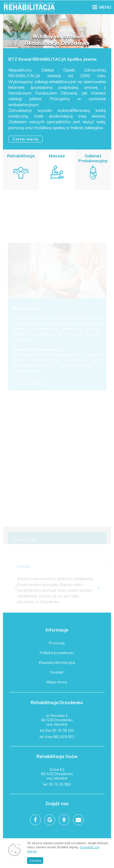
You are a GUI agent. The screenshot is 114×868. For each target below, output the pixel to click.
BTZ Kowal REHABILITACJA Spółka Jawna (52, 59)
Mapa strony (57, 682)
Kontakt (57, 672)
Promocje (57, 643)
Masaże (57, 156)
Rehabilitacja (21, 156)
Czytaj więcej (26, 139)
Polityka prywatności (57, 653)
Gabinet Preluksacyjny (93, 159)
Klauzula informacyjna (57, 662)
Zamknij (35, 861)
